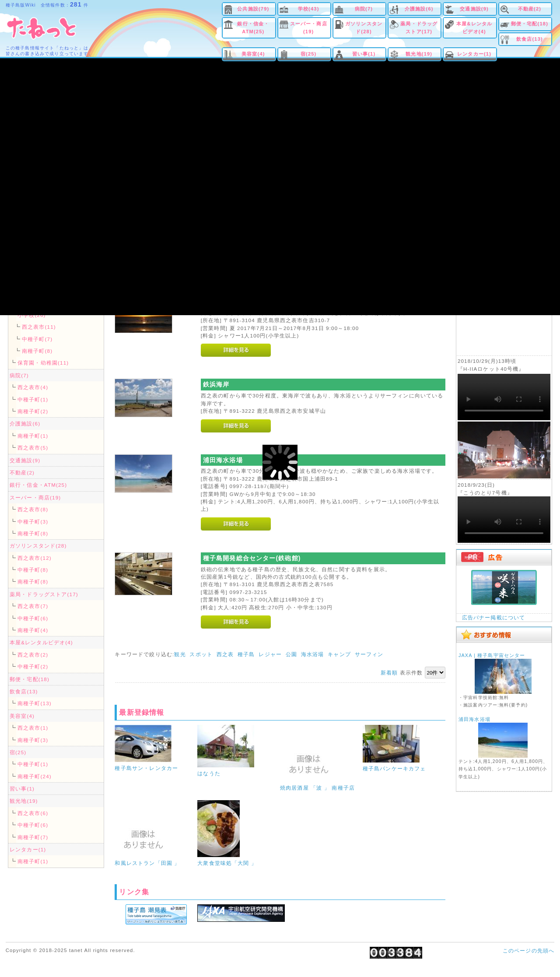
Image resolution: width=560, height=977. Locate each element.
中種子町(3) (33, 522)
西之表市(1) (33, 728)
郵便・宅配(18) (530, 24)
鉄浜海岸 (216, 384)
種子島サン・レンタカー (146, 768)
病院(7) (364, 9)
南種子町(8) (37, 351)
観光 (180, 654)
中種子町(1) (33, 399)
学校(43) (309, 9)
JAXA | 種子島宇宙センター (492, 655)
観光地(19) (419, 54)
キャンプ (339, 654)
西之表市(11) (39, 327)
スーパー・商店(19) (309, 27)
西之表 (225, 654)
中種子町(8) (33, 570)
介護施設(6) (419, 9)
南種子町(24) (35, 776)
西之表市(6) (33, 813)
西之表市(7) (33, 606)
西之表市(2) (33, 655)
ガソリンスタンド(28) (364, 27)
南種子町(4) (33, 630)
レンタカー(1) (474, 54)
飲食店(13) (530, 39)
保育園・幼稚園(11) (43, 363)
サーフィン (369, 654)
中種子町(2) (33, 666)
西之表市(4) (33, 387)
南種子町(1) (33, 436)
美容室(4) (253, 54)
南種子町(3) (33, 740)
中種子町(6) (33, 618)
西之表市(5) (33, 448)
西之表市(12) (35, 558)
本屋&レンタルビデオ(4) (474, 27)
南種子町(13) (35, 703)
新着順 (389, 673)
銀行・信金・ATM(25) (253, 27)
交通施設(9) (474, 9)
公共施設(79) (253, 9)
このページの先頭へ (528, 951)
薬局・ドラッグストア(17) (419, 27)
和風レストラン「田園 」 (147, 863)
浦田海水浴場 (223, 460)
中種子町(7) (37, 339)
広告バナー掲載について (494, 617)
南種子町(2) (33, 411)
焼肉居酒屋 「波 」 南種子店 (317, 788)
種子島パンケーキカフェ (394, 768)
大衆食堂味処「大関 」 (227, 863)
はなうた (209, 773)
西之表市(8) (33, 509)
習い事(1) (364, 54)
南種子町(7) (33, 837)
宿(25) (309, 54)
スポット (201, 654)
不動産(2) (530, 9)
